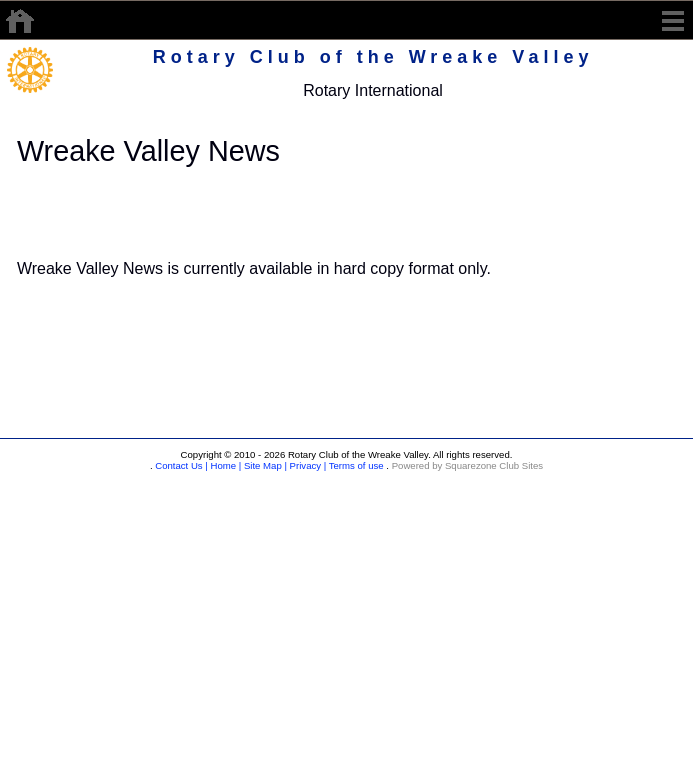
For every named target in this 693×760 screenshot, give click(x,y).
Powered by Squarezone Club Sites (467, 465)
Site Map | (264, 465)
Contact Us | (180, 465)
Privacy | (306, 465)
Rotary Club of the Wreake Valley (373, 57)
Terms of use (354, 465)
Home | (224, 465)
